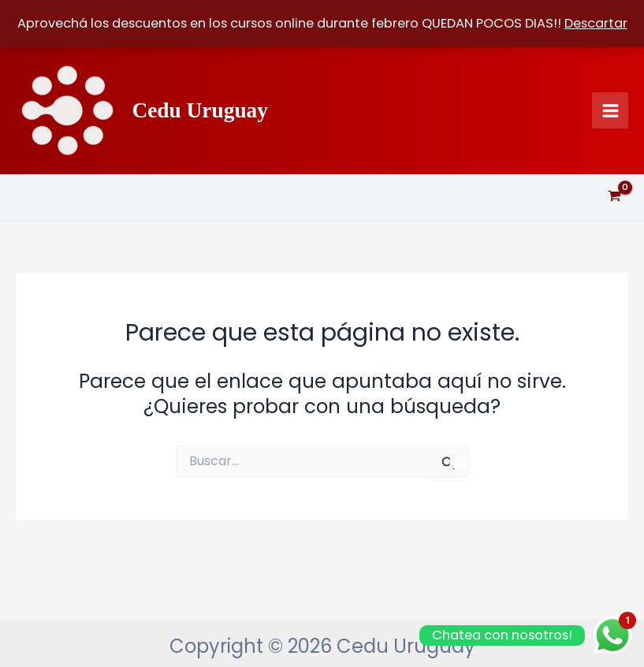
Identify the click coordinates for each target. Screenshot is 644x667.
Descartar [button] (596, 23)
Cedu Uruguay (200, 110)
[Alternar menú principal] (610, 110)
